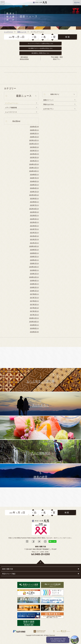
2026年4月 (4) (34, 127)
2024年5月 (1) (34, 185)
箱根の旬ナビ (55, 94)
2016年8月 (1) (34, 328)
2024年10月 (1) (34, 171)
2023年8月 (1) (34, 202)
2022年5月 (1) (34, 219)
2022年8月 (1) (34, 216)
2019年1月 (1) (34, 274)
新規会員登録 (24, 59)
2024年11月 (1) (34, 168)
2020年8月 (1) (34, 253)
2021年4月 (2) (34, 236)
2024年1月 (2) (34, 192)
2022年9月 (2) (34, 212)
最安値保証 (24, 57)
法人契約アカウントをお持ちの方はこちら (40, 48)
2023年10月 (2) (34, 195)
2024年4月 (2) (34, 188)
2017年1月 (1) (34, 315)
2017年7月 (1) (34, 298)
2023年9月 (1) (34, 199)
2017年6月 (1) (34, 301)
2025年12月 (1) (34, 140)
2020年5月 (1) (34, 257)
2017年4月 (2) (34, 308)
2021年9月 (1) (34, 226)
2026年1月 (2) (34, 137)
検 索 (67, 37)
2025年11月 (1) (34, 144)
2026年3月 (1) (34, 130)
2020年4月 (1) (34, 260)
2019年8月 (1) (34, 270)
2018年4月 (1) (34, 281)
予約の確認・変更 (57, 57)
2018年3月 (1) (34, 284)
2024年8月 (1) (34, 175)
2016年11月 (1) (34, 318)
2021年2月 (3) (34, 239)
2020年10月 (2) (34, 246)
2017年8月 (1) (34, 294)
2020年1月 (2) (34, 263)
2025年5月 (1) (34, 151)
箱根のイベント (49, 100)
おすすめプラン (49, 109)
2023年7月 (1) (34, 205)
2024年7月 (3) (34, 178)
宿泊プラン (57, 59)
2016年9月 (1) (34, 325)
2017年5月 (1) (34, 305)
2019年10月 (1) (34, 267)
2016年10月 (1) (34, 322)
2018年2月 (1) (34, 287)
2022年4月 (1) (34, 222)
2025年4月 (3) (34, 154)
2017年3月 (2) (34, 311)
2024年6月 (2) (34, 181)
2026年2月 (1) (34, 133)
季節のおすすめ (49, 104)
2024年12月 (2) (34, 164)
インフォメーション (12, 103)
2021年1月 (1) (34, 243)
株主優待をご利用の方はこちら (40, 53)
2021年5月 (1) (34, 233)
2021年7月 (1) (34, 229)
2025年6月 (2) (34, 147)
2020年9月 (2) (34, 250)
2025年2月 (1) (34, 161)
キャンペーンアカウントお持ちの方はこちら (40, 43)
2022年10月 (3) (34, 209)
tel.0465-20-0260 (40, 554)
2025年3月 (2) (34, 157)
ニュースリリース (11, 112)
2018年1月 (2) (34, 291)
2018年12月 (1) (34, 277)
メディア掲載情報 (11, 108)
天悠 (40, 3)
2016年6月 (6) (34, 332)
